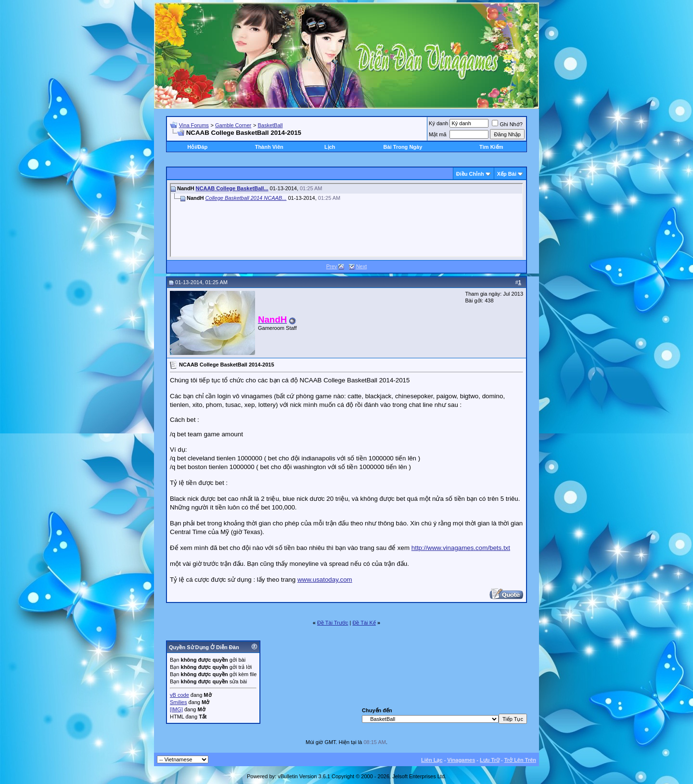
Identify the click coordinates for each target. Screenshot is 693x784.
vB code (180, 695)
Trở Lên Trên (520, 760)
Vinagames (461, 760)
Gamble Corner (233, 125)
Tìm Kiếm (491, 147)
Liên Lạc (432, 760)
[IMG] (176, 709)
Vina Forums (194, 125)
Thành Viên (269, 147)
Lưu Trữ (490, 760)
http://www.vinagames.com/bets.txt (461, 548)
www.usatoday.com (325, 580)
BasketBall (270, 125)
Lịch (330, 147)
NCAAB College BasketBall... (232, 188)
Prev (332, 266)
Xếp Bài (507, 174)
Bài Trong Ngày (403, 147)
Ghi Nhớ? (507, 124)
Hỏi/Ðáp (197, 147)
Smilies (178, 702)
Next (362, 266)
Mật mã (438, 134)
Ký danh (438, 123)
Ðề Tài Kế (364, 623)
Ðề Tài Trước (333, 623)
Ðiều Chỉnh (470, 174)
